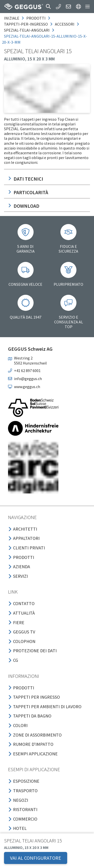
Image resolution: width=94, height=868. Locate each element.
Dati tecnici (26, 179)
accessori (65, 24)
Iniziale (12, 18)
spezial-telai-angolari (27, 30)
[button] (48, 7)
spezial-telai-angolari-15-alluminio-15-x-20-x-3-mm (44, 39)
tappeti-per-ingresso (26, 24)
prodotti (36, 18)
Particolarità (28, 192)
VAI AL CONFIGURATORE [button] (36, 858)
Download (24, 206)
